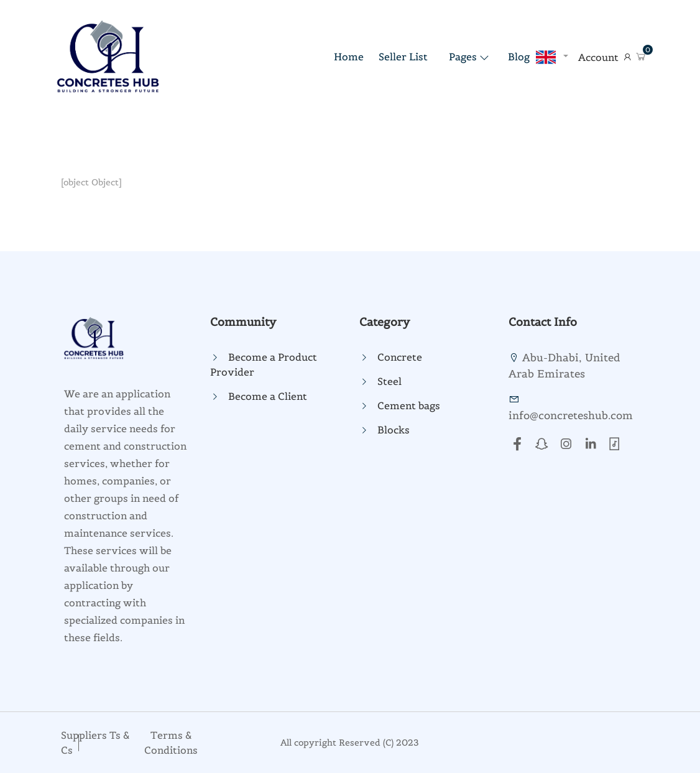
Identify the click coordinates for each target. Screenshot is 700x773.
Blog (519, 57)
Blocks (394, 430)
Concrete (400, 357)
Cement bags (409, 405)
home (349, 57)
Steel (389, 381)
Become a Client (268, 396)
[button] (641, 57)
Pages (463, 57)
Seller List (403, 57)
